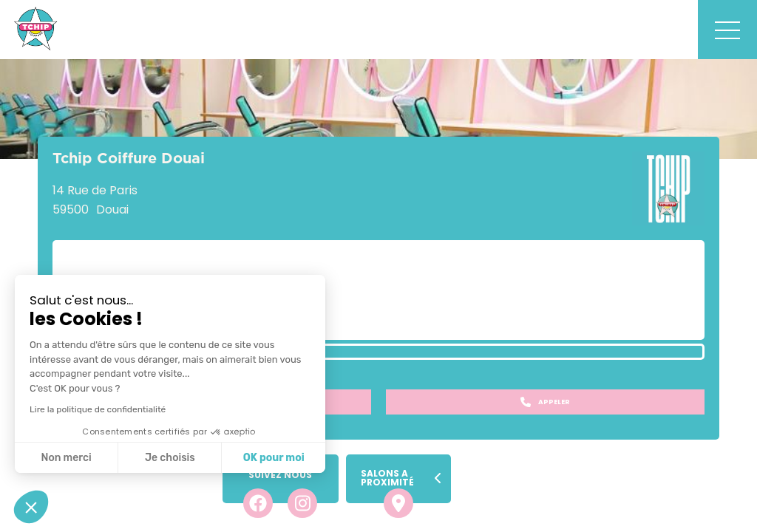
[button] (31, 507)
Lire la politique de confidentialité (98, 409)
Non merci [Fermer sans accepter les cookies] (66, 458)
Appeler (545, 402)
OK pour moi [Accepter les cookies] (274, 458)
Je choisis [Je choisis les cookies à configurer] (170, 458)
